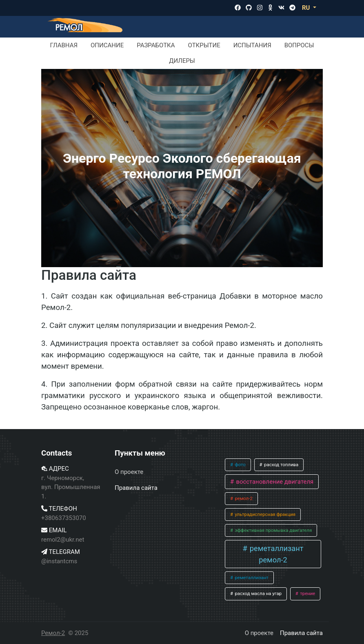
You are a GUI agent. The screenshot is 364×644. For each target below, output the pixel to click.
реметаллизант (251, 578)
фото (240, 465)
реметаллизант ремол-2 (275, 554)
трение (307, 593)
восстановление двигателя (274, 482)
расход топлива (281, 465)
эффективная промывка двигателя (273, 530)
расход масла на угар (258, 593)
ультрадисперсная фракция (265, 514)
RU (307, 8)
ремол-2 (243, 498)
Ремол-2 (53, 633)
